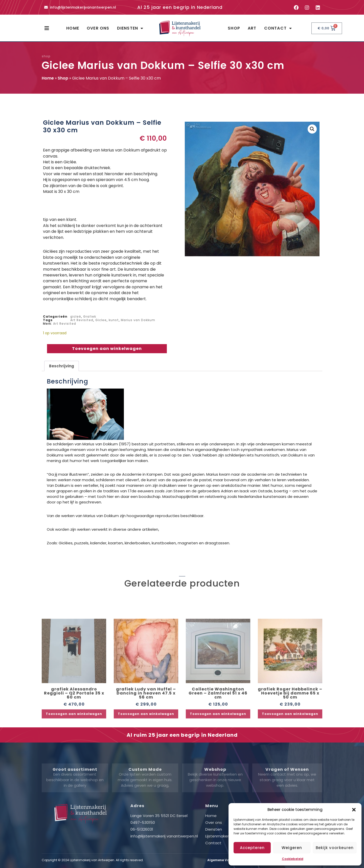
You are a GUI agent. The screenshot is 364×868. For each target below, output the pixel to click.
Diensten (130, 28)
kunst (114, 320)
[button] (354, 810)
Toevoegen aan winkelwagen (107, 349)
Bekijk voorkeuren (335, 848)
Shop (234, 28)
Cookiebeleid (293, 859)
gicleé (76, 316)
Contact (278, 28)
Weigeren (292, 848)
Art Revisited (82, 320)
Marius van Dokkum (138, 320)
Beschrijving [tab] (62, 366)
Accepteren (252, 848)
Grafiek (90, 316)
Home (73, 28)
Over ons (98, 28)
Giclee (101, 320)
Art (252, 28)
